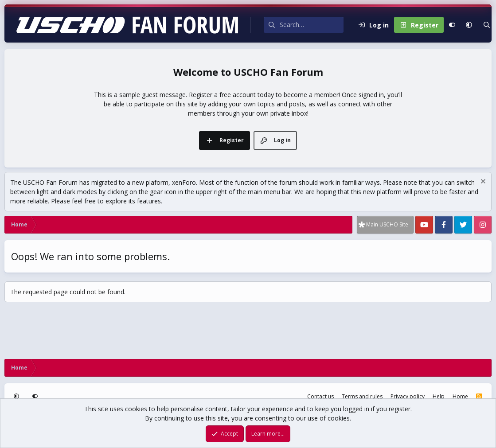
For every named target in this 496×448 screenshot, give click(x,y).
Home (460, 396)
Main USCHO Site (387, 224)
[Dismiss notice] (482, 182)
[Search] (312, 25)
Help (439, 396)
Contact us (320, 396)
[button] (469, 25)
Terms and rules (362, 396)
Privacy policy (408, 396)
